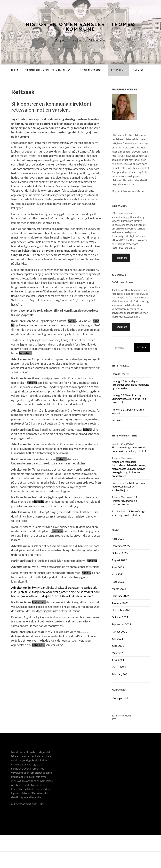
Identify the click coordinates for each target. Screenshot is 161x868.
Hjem (15, 70)
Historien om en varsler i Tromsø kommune (80, 27)
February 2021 (120, 674)
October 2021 (120, 617)
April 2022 (118, 581)
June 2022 (118, 567)
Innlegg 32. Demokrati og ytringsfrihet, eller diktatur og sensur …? (129, 399)
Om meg (138, 70)
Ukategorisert (120, 698)
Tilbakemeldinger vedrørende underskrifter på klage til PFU (129, 449)
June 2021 (118, 646)
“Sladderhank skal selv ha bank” (48, 70)
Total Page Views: (122, 715)
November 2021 (121, 610)
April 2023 (118, 539)
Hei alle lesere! (120, 374)
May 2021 (118, 653)
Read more (121, 258)
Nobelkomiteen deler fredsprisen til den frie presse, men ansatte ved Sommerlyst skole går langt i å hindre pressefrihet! (129, 469)
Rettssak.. (117, 420)
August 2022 (119, 560)
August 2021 (119, 631)
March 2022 (119, 589)
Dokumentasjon (91, 70)
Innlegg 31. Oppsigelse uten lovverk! (128, 411)
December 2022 (121, 546)
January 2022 (120, 603)
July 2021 (117, 639)
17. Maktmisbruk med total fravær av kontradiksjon (128, 487)
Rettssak (117, 70)
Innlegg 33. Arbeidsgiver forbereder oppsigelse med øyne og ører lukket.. (130, 385)
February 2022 (120, 596)
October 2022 (120, 553)
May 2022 (118, 574)
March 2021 (119, 667)
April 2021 (118, 660)
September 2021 (121, 624)
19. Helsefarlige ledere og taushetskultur (125, 501)
